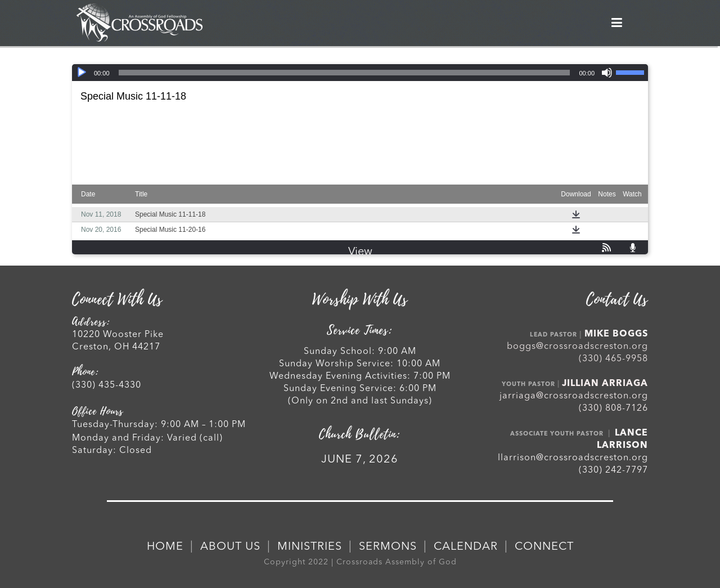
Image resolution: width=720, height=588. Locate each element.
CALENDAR (466, 547)
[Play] (82, 73)
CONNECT (544, 547)
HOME (165, 547)
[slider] (345, 73)
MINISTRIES (310, 547)
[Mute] (607, 73)
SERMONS (388, 547)
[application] (360, 73)
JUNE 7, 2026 (360, 460)
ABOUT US (230, 547)
